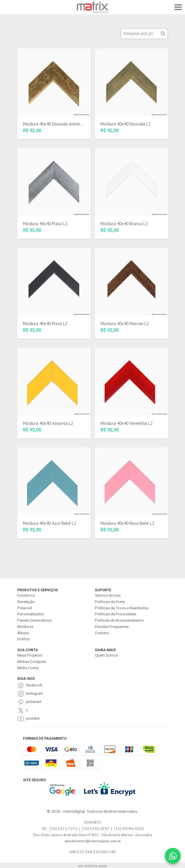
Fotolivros (26, 595)
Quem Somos (106, 655)
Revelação (26, 602)
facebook (34, 685)
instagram (34, 693)
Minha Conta (28, 668)
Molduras (25, 627)
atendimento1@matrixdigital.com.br (93, 841)
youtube (33, 718)
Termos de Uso (108, 595)
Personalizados (31, 614)
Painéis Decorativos (34, 620)
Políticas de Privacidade (115, 614)
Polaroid (25, 608)
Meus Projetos (30, 655)
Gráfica (23, 639)
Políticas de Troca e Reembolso (122, 608)
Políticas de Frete (110, 602)
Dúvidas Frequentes (112, 627)
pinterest (34, 702)
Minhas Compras (32, 661)
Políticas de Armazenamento (119, 620)
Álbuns (23, 633)
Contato (102, 633)
